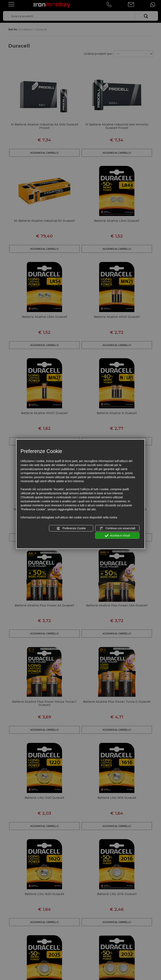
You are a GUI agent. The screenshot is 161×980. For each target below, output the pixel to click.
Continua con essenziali (117, 528)
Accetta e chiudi (117, 536)
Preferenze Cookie (71, 528)
